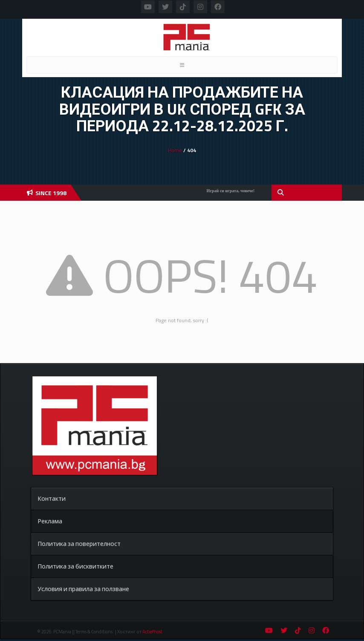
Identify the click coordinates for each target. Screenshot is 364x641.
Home (175, 150)
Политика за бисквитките (75, 566)
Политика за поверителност (79, 544)
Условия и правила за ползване (83, 589)
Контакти (52, 498)
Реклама (50, 521)
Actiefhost (152, 632)
